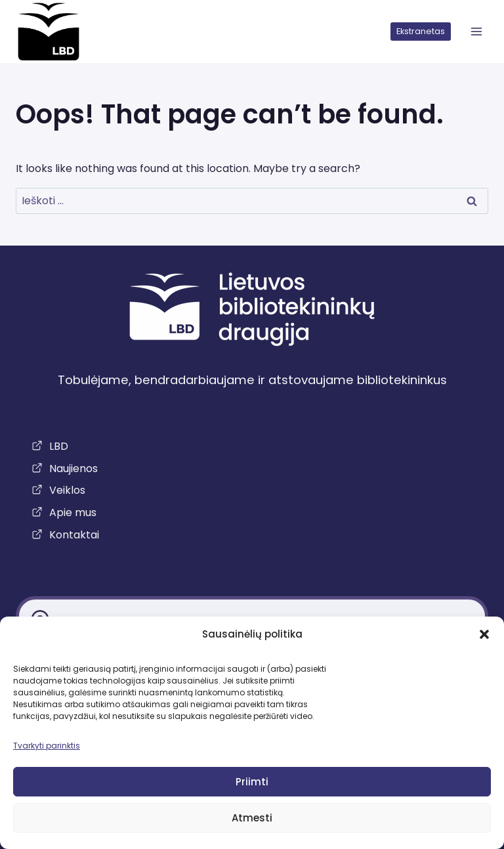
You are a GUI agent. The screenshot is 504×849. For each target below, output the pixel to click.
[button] (484, 634)
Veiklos (67, 490)
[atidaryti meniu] (476, 32)
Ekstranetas (421, 31)
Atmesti (252, 818)
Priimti (252, 782)
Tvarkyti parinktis (47, 746)
